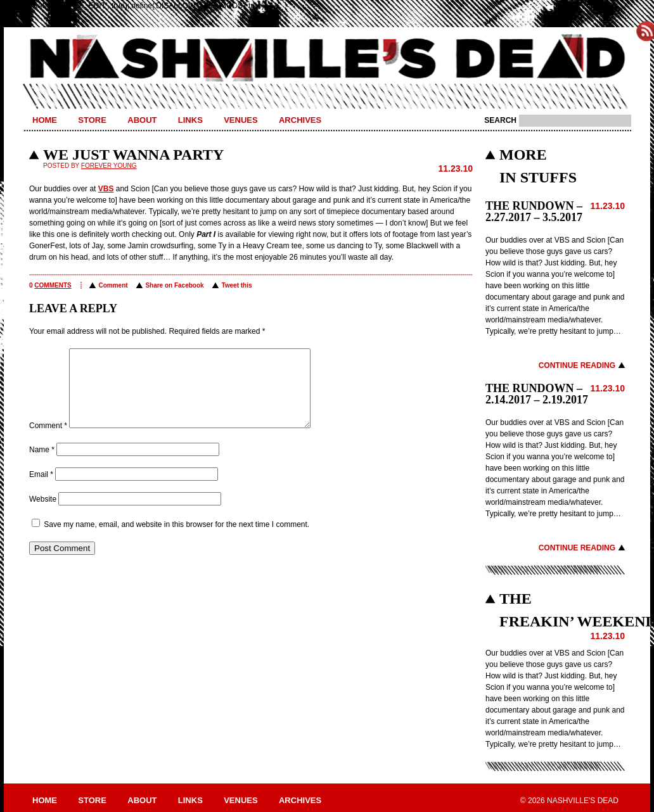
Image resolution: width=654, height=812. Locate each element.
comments (53, 285)
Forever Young (109, 166)
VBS (106, 189)
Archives (300, 120)
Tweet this (236, 285)
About (142, 120)
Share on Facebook (174, 285)
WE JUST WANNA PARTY (133, 155)
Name (42, 465)
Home (45, 120)
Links (190, 120)
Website (43, 514)
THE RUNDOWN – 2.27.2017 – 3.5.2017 (534, 212)
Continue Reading (577, 365)
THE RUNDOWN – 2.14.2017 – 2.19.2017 (537, 394)
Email (41, 490)
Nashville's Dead (327, 59)
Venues (240, 120)
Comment (113, 285)
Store (92, 120)
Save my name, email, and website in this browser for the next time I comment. (176, 540)
